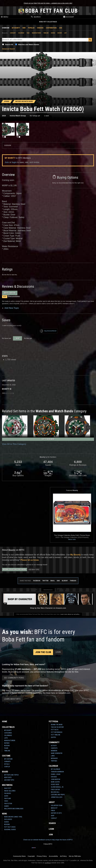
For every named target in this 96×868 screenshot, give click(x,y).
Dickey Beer (55, 784)
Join (7, 162)
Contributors (51, 28)
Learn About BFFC (12, 699)
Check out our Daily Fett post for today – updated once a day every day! (48, 3)
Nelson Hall (55, 792)
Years (6, 748)
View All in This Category (14, 444)
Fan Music (8, 793)
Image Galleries (10, 791)
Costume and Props (58, 795)
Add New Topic (12, 308)
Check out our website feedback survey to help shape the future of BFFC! (48, 840)
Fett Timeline (56, 735)
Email (53, 581)
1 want (17, 338)
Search (36, 17)
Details (7, 764)
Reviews (7, 746)
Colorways (8, 735)
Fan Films (7, 798)
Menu (4, 17)
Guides (6, 822)
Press (53, 811)
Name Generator (57, 753)
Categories (8, 733)
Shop (53, 816)
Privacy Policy (42, 856)
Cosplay (7, 767)
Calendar (53, 766)
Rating (53, 33)
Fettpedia (53, 721)
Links (53, 756)
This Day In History (57, 727)
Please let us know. (30, 560)
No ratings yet (35, 116)
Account (69, 17)
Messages (54, 758)
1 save (46, 116)
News (5, 814)
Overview (6, 28)
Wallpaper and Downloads (14, 809)
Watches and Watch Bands (29, 45)
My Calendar (55, 769)
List (65, 33)
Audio (6, 796)
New (24, 28)
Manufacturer (36, 33)
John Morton (55, 779)
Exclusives (8, 819)
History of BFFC (56, 813)
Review (60, 33)
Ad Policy (63, 856)
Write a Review (10, 293)
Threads (73, 581)
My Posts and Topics (11, 775)
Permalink (10, 393)
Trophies (54, 761)
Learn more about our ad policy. (70, 614)
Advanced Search (8, 49)
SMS (58, 581)
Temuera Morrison (57, 772)
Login (58, 652)
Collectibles (8, 727)
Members (54, 751)
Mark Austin (55, 782)
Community (54, 742)
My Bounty (16, 28)
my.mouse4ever (48, 331)
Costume (6, 756)
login (14, 162)
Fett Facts (55, 730)
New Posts (8, 777)
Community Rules (19, 856)
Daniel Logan (56, 774)
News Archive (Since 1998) (13, 817)
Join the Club (43, 652)
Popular (31, 28)
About (52, 802)
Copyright (31, 856)
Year (28, 33)
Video (6, 801)
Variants (7, 762)
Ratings (7, 743)
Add (61, 28)
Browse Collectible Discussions (15, 569)
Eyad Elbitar (55, 790)
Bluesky (65, 581)
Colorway (21, 33)
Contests (54, 748)
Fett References (57, 732)
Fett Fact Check (10, 827)
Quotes (53, 737)
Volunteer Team (57, 805)
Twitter (45, 581)
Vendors (40, 28)
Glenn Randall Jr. (57, 787)
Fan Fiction (8, 804)
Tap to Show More (48, 439)
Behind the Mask (57, 725)
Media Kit (54, 808)
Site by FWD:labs (75, 856)
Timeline (46, 33)
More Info (72, 539)
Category (13, 33)
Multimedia (7, 785)
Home (5, 721)
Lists (6, 738)
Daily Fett (8, 788)
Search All (9, 45)
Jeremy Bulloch (57, 797)
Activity (54, 746)
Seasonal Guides (10, 830)
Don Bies (54, 777)
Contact (54, 818)
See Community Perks (14, 678)
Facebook (37, 581)
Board (5, 772)
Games (6, 806)
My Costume (8, 759)
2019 (4, 116)
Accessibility (53, 856)
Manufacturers (10, 741)
